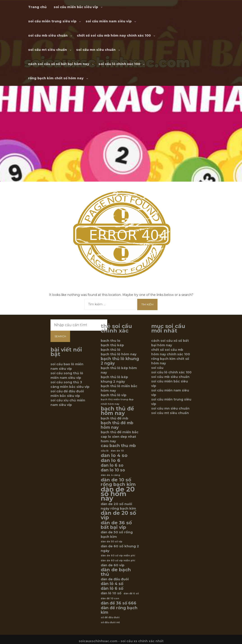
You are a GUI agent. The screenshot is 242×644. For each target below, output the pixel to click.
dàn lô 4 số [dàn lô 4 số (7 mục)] (112, 584)
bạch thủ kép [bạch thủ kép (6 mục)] (112, 345)
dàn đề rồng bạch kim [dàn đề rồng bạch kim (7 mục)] (119, 610)
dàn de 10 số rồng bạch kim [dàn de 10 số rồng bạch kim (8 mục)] (118, 482)
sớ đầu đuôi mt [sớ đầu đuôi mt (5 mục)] (110, 622)
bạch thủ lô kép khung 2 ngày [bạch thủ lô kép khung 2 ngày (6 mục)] (114, 379)
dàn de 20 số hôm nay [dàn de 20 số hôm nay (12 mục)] (118, 494)
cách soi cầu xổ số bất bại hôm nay (59, 64)
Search (60, 336)
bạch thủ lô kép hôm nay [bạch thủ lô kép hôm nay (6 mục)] (119, 370)
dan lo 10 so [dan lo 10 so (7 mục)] (113, 470)
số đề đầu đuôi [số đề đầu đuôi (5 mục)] (110, 617)
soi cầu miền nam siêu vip (109, 21)
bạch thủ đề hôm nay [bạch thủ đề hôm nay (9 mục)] (117, 411)
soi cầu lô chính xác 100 (119, 64)
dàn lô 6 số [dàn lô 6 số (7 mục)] (112, 588)
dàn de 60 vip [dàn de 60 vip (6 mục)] (113, 565)
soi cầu (157, 368)
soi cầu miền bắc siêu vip (76, 7)
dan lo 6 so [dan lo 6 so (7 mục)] (112, 465)
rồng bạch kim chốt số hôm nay (56, 78)
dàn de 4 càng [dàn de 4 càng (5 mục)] (110, 475)
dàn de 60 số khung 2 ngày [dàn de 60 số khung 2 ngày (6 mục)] (120, 548)
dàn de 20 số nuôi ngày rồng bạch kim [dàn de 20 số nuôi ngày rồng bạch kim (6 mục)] (118, 506)
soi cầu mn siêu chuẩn (96, 50)
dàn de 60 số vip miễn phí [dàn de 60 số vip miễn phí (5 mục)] (118, 556)
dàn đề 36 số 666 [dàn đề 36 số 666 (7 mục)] (119, 603)
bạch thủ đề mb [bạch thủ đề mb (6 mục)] (114, 418)
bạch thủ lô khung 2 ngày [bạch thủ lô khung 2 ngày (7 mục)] (120, 361)
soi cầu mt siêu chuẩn (48, 50)
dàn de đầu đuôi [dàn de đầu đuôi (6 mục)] (115, 579)
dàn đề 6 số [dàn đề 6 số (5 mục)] (131, 594)
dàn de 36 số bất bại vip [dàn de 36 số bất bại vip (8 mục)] (116, 525)
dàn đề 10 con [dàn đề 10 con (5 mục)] (110, 598)
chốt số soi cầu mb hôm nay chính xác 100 (114, 35)
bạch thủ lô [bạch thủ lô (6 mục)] (111, 350)
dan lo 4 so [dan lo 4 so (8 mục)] (114, 455)
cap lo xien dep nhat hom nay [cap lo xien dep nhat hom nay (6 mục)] (118, 439)
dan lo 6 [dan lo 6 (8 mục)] (111, 460)
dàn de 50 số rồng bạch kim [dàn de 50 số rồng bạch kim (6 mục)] (117, 534)
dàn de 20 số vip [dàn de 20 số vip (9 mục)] (118, 515)
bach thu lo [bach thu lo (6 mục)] (111, 341)
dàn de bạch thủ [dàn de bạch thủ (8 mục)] (116, 572)
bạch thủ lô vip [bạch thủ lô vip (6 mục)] (114, 395)
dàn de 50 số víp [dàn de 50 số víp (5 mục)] (112, 542)
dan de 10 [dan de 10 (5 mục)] (117, 451)
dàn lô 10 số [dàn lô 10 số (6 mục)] (111, 593)
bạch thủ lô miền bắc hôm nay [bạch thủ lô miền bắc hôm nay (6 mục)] (119, 388)
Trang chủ (37, 7)
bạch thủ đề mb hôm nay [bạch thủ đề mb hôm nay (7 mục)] (117, 425)
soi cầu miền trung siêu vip (52, 21)
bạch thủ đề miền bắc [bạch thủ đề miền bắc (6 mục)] (120, 432)
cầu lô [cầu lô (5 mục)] (105, 451)
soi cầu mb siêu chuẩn (48, 35)
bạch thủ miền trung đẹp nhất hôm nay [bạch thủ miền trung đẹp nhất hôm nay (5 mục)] (117, 402)
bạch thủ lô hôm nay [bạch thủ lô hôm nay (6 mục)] (119, 354)
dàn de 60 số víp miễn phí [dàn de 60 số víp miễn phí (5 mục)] (118, 561)
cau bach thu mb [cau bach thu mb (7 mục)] (118, 446)
